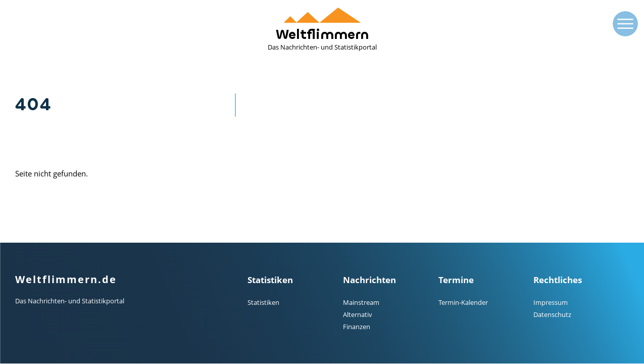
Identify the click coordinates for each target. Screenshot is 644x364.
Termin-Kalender (463, 302)
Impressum (551, 302)
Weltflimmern (322, 30)
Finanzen (357, 327)
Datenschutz (552, 314)
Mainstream (361, 302)
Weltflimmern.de (66, 279)
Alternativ (358, 314)
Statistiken (263, 302)
